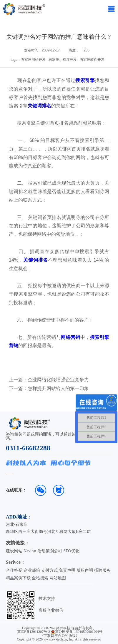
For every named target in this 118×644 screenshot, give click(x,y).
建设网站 (14, 551)
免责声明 (67, 570)
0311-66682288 (28, 448)
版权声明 (85, 570)
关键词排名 (39, 106)
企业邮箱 (32, 570)
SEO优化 (71, 551)
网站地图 (58, 578)
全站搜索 (40, 578)
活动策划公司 (50, 551)
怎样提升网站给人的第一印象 (58, 389)
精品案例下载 (18, 578)
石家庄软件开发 (92, 60)
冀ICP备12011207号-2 (34, 632)
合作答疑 (14, 570)
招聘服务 (102, 570)
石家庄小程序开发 (63, 60)
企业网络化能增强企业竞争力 (58, 380)
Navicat (30, 551)
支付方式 (49, 570)
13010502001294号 (88, 632)
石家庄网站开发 (33, 60)
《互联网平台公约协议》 (60, 636)
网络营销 (71, 337)
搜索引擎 (85, 80)
